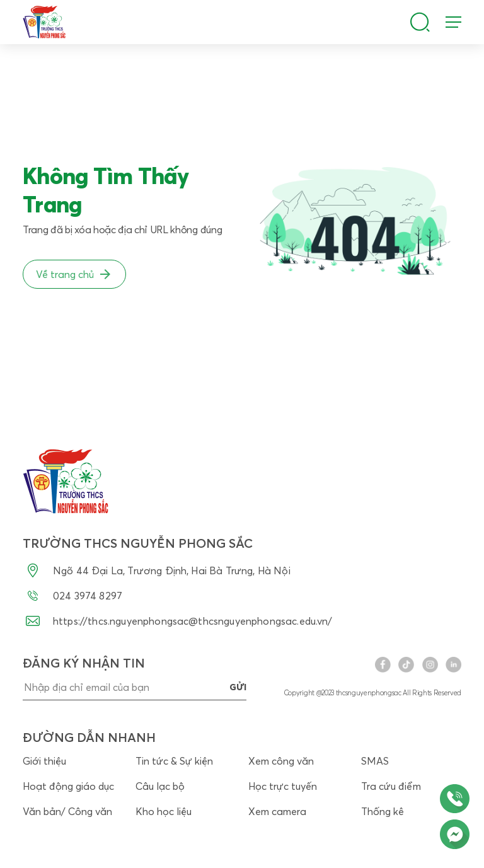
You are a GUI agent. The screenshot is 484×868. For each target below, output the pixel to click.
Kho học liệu (164, 811)
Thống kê (383, 811)
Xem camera (277, 811)
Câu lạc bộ (160, 786)
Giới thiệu (44, 761)
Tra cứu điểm (391, 786)
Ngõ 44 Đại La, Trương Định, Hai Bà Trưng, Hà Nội (157, 570)
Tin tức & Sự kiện (174, 761)
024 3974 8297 (72, 596)
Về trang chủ (74, 274)
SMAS (375, 761)
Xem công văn (281, 761)
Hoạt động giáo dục (68, 786)
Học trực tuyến (283, 786)
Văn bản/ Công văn (67, 811)
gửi (238, 687)
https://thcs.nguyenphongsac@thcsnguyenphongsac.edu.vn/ (178, 621)
